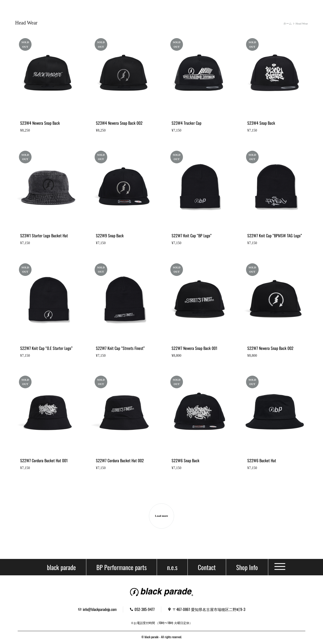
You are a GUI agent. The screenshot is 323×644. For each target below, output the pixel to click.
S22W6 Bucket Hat (262, 460)
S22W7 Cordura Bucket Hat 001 (44, 460)
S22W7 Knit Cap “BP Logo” (192, 236)
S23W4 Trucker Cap (186, 123)
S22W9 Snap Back (110, 236)
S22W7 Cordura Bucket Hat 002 (120, 460)
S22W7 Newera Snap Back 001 (194, 348)
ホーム (288, 23)
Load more (161, 516)
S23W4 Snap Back (261, 123)
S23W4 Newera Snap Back (40, 123)
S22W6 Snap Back (185, 460)
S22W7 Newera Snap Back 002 (270, 348)
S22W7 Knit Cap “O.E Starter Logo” (46, 348)
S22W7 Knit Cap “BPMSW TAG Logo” (275, 236)
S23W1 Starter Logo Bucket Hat (44, 236)
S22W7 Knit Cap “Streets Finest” (120, 348)
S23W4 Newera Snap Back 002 (119, 123)
